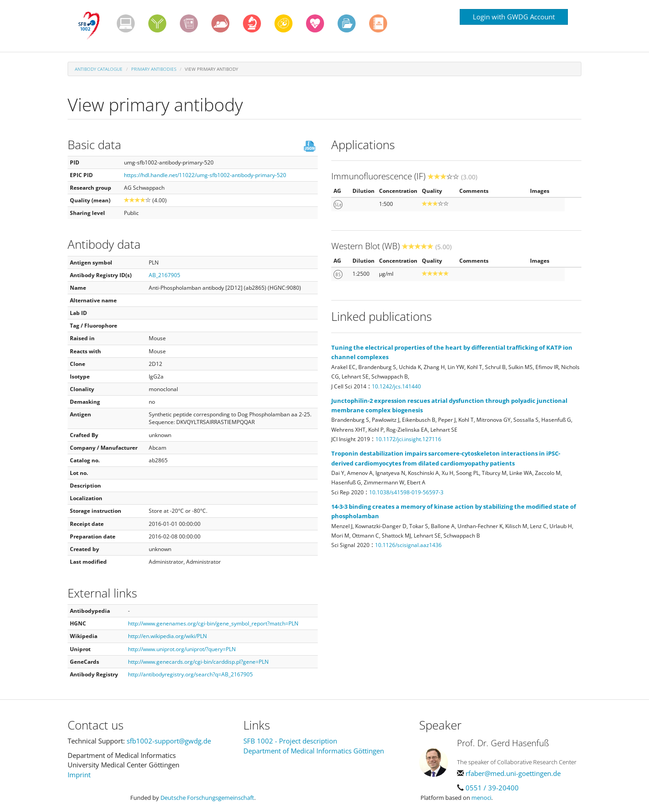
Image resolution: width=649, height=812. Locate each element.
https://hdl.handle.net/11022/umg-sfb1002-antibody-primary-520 (205, 175)
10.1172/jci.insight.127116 (408, 439)
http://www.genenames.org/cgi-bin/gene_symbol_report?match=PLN (213, 623)
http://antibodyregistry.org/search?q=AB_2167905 (190, 674)
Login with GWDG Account (514, 17)
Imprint (79, 775)
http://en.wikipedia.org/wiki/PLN (167, 636)
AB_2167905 (165, 275)
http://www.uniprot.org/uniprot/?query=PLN (182, 649)
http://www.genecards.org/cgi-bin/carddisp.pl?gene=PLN (198, 662)
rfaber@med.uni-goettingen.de (513, 773)
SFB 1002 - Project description (290, 741)
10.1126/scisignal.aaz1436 (408, 545)
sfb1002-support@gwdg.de (169, 741)
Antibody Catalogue (99, 69)
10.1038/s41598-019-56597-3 (406, 492)
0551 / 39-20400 (492, 788)
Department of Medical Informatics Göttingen (314, 751)
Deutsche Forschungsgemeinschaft (207, 798)
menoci (481, 798)
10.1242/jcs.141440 (396, 386)
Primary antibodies (154, 69)
